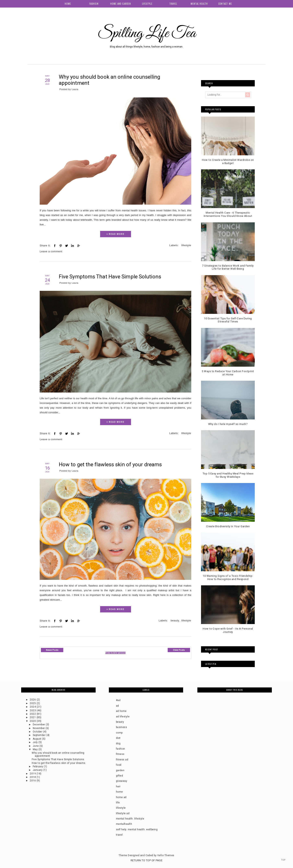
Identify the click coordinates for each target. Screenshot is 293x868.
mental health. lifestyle (130, 819)
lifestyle (186, 245)
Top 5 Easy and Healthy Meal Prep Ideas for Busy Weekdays (228, 475)
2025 (33, 703)
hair (118, 786)
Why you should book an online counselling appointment (110, 80)
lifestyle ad (123, 813)
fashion (121, 749)
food (119, 765)
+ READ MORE (116, 234)
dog (118, 743)
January (38, 770)
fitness (120, 754)
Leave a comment (51, 251)
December (39, 725)
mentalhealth (124, 824)
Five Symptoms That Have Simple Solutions (110, 277)
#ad (118, 700)
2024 (33, 707)
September (40, 735)
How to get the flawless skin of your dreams (110, 464)
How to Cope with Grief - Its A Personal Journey (228, 630)
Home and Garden (121, 4)
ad (118, 706)
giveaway (122, 781)
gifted (120, 776)
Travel (173, 4)
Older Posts (179, 650)
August (37, 739)
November (39, 728)
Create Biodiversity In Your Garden (228, 526)
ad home (121, 711)
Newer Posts (52, 650)
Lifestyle (147, 4)
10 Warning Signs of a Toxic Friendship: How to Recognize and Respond (228, 577)
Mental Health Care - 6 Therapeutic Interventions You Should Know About (228, 214)
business (122, 727)
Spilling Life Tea (146, 33)
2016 (33, 781)
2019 (33, 774)
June (36, 746)
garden (120, 770)
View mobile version (115, 653)
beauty (175, 620)
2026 (33, 700)
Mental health (199, 4)
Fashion (94, 4)
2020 (33, 721)
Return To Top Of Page (146, 860)
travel (119, 835)
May (36, 749)
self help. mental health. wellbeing (137, 829)
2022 (33, 714)
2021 (33, 717)
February (38, 767)
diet (118, 738)
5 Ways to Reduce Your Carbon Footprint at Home (228, 373)
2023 (33, 710)
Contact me (225, 4)
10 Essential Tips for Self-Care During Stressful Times (228, 320)
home (119, 792)
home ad (121, 797)
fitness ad (122, 760)
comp (119, 733)
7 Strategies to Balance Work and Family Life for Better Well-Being (228, 267)
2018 (33, 777)
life (118, 803)
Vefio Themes (166, 855)
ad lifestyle (123, 717)
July (36, 742)
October (38, 732)
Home (68, 4)
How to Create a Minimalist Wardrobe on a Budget (228, 162)
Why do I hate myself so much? (228, 424)
